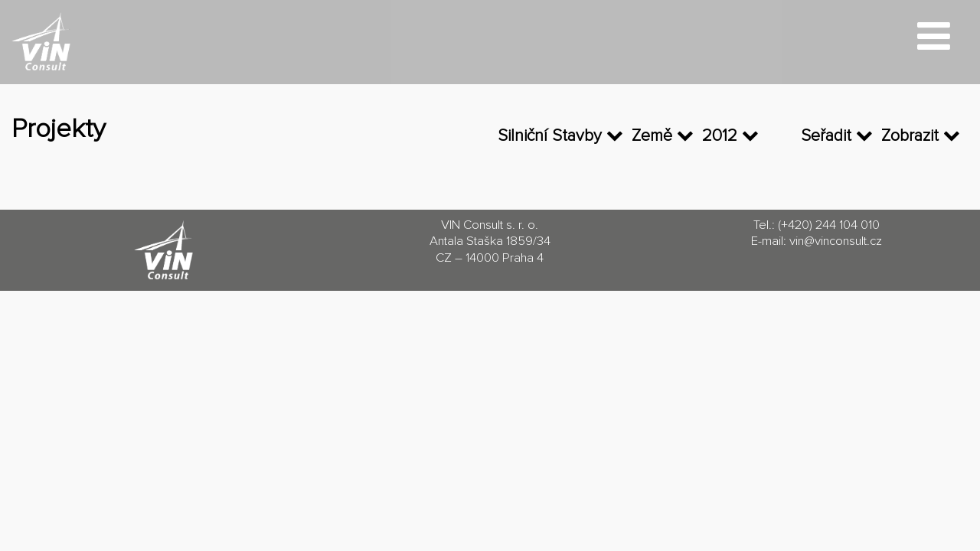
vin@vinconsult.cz (836, 241)
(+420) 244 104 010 (829, 225)
